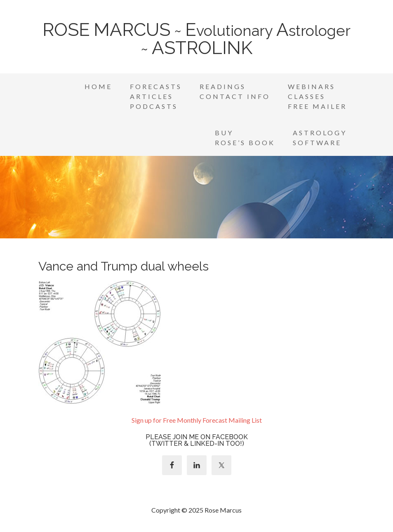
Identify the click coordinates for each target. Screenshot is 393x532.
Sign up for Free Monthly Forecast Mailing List (197, 420)
